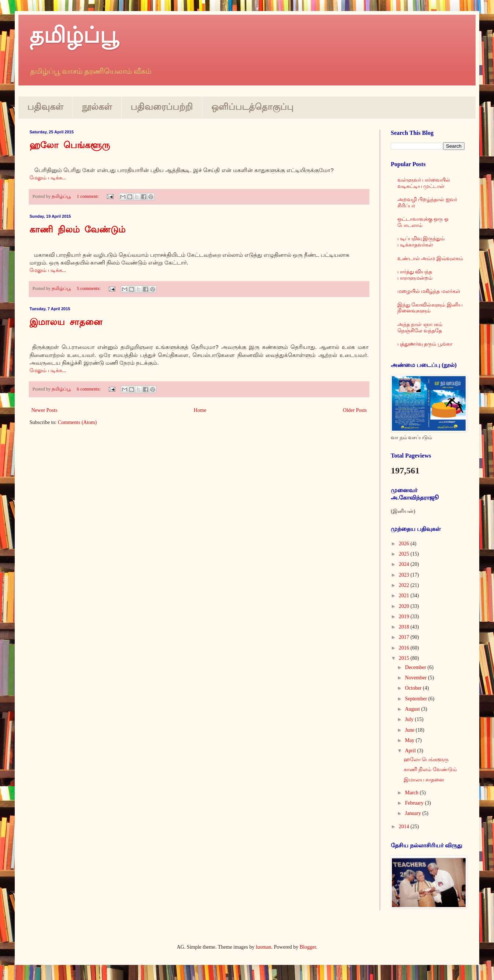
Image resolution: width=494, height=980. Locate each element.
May (410, 740)
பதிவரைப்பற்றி (162, 107)
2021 (405, 596)
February (415, 803)
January (413, 813)
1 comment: (88, 196)
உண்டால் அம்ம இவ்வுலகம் (430, 258)
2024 (405, 564)
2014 (405, 827)
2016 (405, 648)
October (414, 688)
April (411, 751)
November (416, 678)
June (410, 730)
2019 (405, 617)
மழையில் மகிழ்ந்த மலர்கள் (429, 291)
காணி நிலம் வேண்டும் (77, 230)
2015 (405, 658)
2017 (405, 637)
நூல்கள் (97, 107)
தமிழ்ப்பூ (74, 35)
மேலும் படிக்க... (48, 178)
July (410, 719)
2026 (405, 544)
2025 (405, 554)
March (412, 793)
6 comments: (89, 389)
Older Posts (355, 410)
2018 (405, 627)
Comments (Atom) (77, 422)
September (416, 699)
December (416, 667)
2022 (405, 585)
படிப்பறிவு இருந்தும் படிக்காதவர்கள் (421, 242)
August (413, 709)
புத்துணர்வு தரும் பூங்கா (425, 344)
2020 (405, 606)
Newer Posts (44, 410)
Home (200, 410)
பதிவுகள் (45, 107)
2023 (405, 575)
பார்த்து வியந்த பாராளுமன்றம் (415, 275)
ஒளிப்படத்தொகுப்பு (252, 107)
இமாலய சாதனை (66, 323)
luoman (264, 947)
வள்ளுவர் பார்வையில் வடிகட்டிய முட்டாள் (424, 183)
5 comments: (89, 288)
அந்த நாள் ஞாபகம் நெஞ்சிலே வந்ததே (420, 328)
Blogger (308, 947)
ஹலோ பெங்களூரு (70, 146)
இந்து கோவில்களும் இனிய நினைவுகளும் (430, 308)
